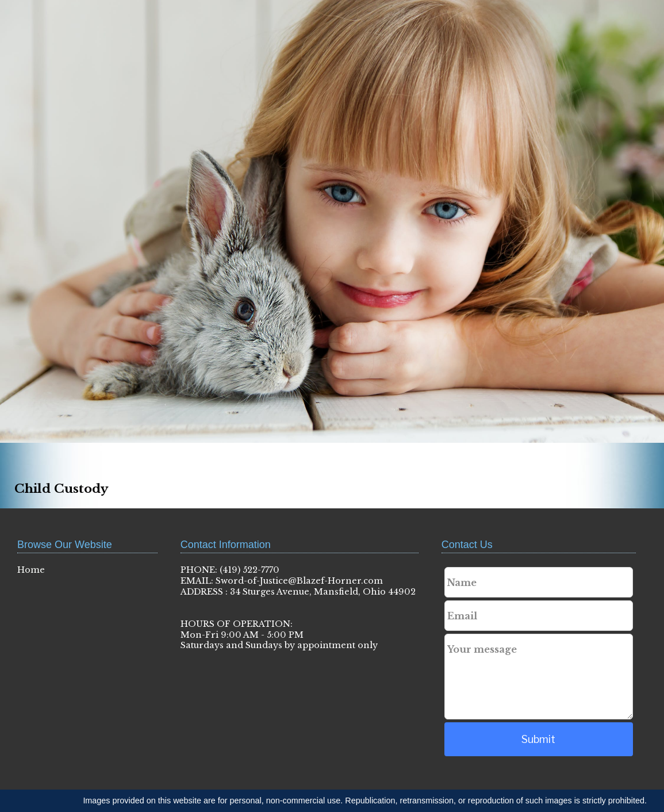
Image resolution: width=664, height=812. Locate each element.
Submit (538, 739)
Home (31, 570)
